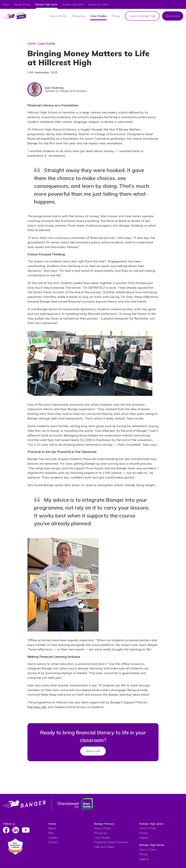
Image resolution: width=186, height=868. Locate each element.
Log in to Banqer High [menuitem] (142, 16)
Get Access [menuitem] (173, 16)
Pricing (143, 833)
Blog (51, 833)
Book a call (93, 751)
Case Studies (47, 43)
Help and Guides (104, 847)
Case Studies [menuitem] (98, 16)
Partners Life (37, 707)
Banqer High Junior (151, 824)
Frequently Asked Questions (111, 842)
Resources (100, 833)
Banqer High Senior (152, 845)
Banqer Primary (22, 4)
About (52, 828)
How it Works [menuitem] (58, 16)
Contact (53, 842)
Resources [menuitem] (79, 16)
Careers (53, 838)
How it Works (102, 828)
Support (144, 838)
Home (6, 4)
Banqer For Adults (99, 4)
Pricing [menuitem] (116, 16)
